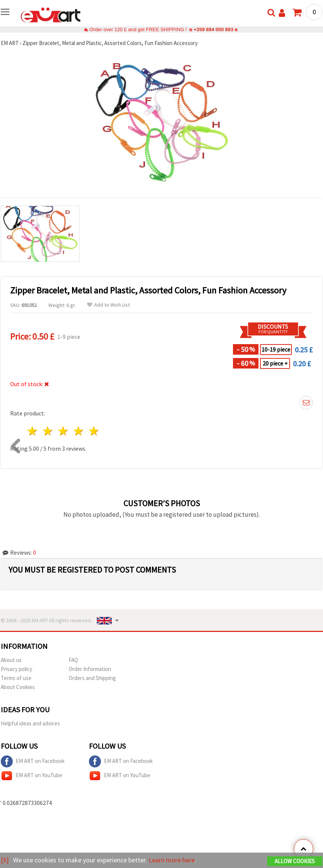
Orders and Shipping (92, 678)
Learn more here (172, 860)
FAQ (73, 660)
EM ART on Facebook (33, 761)
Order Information (90, 669)
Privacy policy (17, 669)
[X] (5, 860)
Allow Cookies (295, 861)
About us (11, 660)
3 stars (64, 431)
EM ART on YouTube (32, 776)
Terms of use (16, 678)
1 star (33, 431)
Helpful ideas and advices (30, 723)
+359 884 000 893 (213, 29)
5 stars (94, 431)
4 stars (79, 431)
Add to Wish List (108, 305)
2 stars (48, 431)
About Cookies (18, 687)
